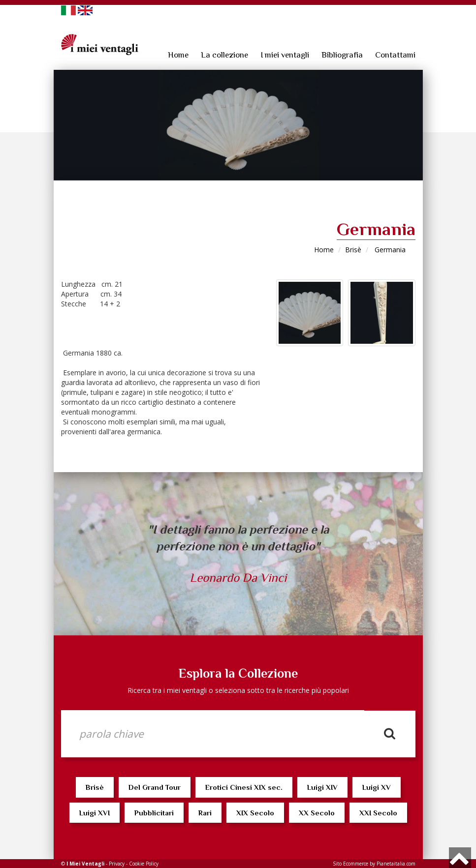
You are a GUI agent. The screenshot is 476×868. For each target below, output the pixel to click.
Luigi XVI (95, 813)
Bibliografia (342, 55)
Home (178, 55)
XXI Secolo (378, 813)
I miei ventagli (285, 55)
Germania (389, 250)
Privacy (117, 864)
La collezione (224, 55)
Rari (205, 813)
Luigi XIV (322, 787)
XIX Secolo (255, 813)
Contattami (395, 55)
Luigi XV (377, 787)
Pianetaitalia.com (396, 864)
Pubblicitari (154, 813)
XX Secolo (317, 813)
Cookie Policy (144, 864)
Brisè (353, 250)
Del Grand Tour (155, 787)
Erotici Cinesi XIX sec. (244, 787)
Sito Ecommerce (350, 864)
